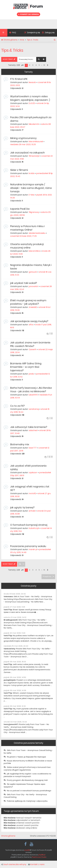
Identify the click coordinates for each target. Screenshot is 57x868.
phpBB (27, 850)
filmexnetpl (34, 156)
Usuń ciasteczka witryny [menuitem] (14, 864)
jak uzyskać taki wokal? (24, 283)
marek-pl (33, 549)
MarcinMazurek (36, 142)
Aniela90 (33, 307)
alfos (31, 325)
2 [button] (30, 65)
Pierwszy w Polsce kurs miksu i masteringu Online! (27, 228)
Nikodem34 (34, 124)
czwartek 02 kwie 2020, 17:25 (23, 236)
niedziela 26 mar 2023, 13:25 (23, 144)
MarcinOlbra (35, 251)
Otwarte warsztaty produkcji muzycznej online (27, 246)
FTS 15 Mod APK (19, 79)
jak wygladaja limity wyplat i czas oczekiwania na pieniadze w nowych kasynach (27, 775)
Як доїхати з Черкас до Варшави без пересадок (26, 757)
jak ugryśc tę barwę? (22, 508)
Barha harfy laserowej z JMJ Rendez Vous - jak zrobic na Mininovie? (31, 390)
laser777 (33, 448)
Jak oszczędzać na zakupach (27, 153)
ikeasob (32, 82)
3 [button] (33, 65)
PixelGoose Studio (39, 857)
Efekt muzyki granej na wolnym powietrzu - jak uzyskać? (28, 302)
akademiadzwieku (37, 233)
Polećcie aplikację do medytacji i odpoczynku (27, 801)
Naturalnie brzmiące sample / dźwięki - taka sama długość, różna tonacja (31, 188)
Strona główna (8, 836)
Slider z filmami (19, 170)
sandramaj (34, 409)
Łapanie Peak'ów (20, 209)
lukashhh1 (33, 395)
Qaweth (33, 349)
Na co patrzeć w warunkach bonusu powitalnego (29, 791)
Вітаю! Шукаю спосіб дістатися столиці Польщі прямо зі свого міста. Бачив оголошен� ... (27, 611)
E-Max (32, 195)
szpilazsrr (33, 473)
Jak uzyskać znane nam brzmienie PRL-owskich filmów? (30, 344)
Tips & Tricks (12, 50)
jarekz (31, 374)
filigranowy (34, 212)
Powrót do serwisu (28, 14)
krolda (32, 173)
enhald (32, 511)
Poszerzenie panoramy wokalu (28, 546)
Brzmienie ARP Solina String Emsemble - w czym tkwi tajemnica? (26, 367)
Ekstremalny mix (20, 444)
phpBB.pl (42, 855)
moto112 (32, 493)
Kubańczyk (34, 528)
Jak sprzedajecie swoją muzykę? (29, 321)
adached (33, 430)
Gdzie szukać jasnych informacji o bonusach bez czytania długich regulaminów (27, 769)
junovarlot (34, 286)
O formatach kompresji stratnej (29, 525)
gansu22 (33, 272)
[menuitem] (13, 33)
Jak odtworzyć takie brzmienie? (29, 427)
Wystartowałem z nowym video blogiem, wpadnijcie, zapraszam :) (30, 98)
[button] (22, 65)
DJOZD (32, 103)
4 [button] (36, 65)
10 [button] (44, 65)
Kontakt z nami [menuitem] (36, 864)
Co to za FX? (17, 406)
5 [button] (39, 65)
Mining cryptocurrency (23, 138)
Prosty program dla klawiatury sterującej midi (27, 780)
